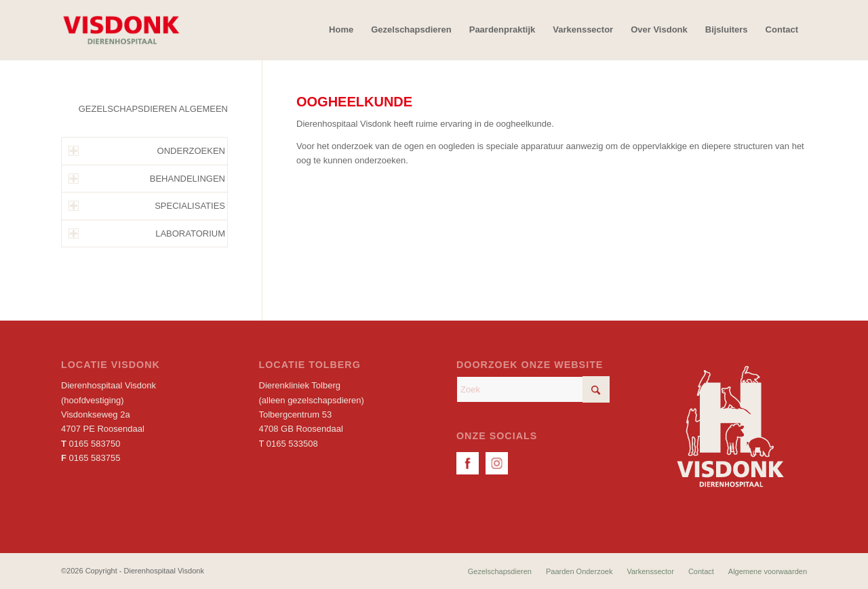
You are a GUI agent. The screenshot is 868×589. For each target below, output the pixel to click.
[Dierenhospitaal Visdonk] (121, 30)
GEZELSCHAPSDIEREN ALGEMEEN (153, 109)
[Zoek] (533, 389)
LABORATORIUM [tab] (147, 233)
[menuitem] (341, 30)
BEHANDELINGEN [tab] (147, 179)
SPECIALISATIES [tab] (147, 206)
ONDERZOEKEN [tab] (147, 151)
